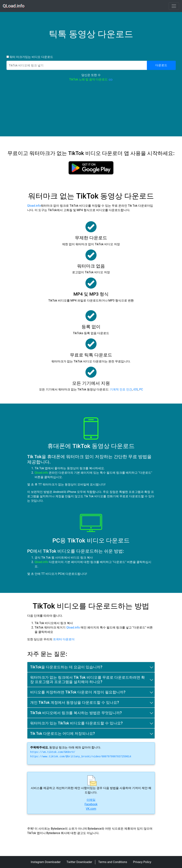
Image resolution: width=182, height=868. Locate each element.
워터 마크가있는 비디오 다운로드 (31, 57)
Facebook (91, 804)
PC (141, 389)
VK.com (91, 809)
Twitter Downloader (79, 862)
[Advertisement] (91, 111)
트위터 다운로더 (64, 639)
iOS (136, 389)
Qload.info (34, 206)
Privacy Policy (142, 862)
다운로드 (161, 65)
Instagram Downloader (46, 862)
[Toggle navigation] (174, 6)
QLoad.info (14, 6)
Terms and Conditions (113, 862)
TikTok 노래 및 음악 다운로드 (91, 80)
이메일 (91, 800)
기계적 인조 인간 (121, 389)
